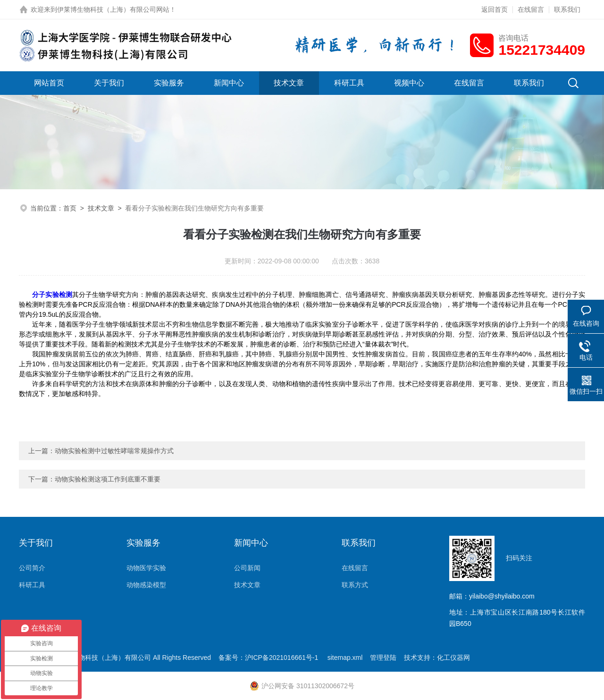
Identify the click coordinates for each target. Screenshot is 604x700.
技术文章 (289, 83)
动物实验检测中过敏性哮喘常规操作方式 (114, 451)
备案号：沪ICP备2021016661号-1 (269, 658)
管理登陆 (383, 658)
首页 (70, 208)
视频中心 (409, 83)
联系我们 (567, 9)
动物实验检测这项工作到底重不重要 (108, 479)
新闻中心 (229, 83)
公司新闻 (247, 568)
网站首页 (49, 83)
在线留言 (531, 9)
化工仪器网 (453, 658)
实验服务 (169, 83)
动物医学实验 (146, 568)
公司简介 (32, 568)
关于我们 (109, 83)
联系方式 (355, 585)
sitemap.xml (345, 658)
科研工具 (349, 83)
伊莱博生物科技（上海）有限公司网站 (113, 9)
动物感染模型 (146, 585)
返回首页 (495, 9)
